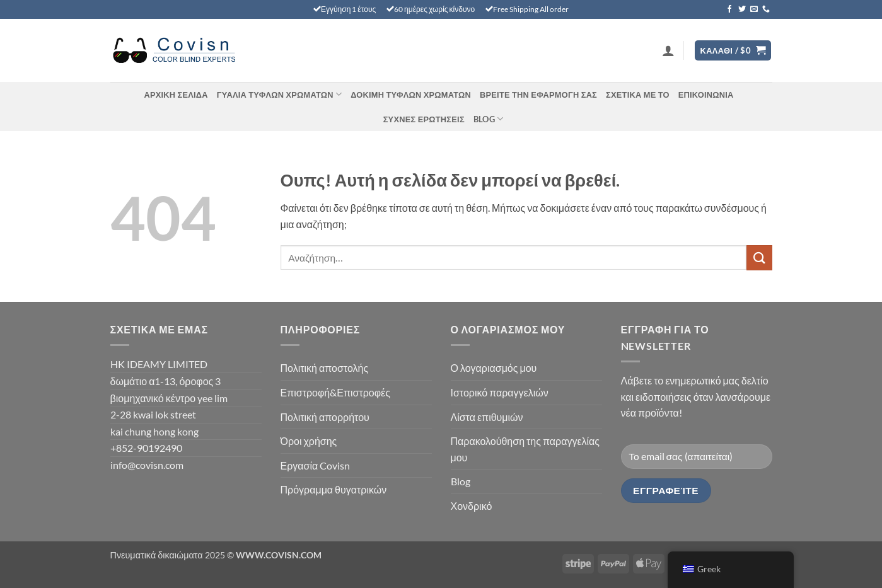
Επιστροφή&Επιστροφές (335, 392)
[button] (668, 50)
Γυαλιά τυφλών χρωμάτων (279, 94)
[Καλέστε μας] (766, 9)
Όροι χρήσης (309, 441)
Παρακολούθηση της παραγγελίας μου (525, 449)
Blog (488, 119)
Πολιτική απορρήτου (325, 417)
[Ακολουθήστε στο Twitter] (742, 9)
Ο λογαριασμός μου (494, 368)
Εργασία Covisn (316, 465)
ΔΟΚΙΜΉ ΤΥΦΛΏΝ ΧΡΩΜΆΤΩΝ (411, 95)
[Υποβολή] (759, 257)
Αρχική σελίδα (176, 95)
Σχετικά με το (638, 95)
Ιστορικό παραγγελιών (500, 392)
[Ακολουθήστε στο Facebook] (729, 9)
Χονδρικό (472, 506)
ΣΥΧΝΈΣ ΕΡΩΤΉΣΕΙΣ (424, 119)
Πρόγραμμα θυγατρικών (334, 489)
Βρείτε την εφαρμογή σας (538, 95)
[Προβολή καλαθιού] (733, 51)
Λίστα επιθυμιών (487, 417)
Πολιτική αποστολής (325, 368)
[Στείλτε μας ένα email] (754, 9)
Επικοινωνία (706, 95)
